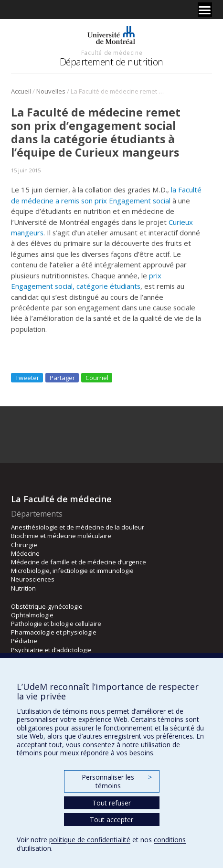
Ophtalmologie (32, 615)
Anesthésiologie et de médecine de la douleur (78, 527)
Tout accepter (111, 820)
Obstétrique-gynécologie (47, 606)
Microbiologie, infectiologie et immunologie (72, 571)
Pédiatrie (24, 641)
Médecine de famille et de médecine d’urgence (79, 562)
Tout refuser (111, 803)
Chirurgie (24, 545)
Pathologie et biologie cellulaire (56, 624)
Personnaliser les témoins (117, 781)
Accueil (21, 91)
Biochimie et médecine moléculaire (61, 536)
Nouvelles (51, 91)
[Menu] (205, 10)
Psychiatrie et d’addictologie (51, 650)
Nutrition (23, 588)
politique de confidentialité (90, 840)
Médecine (25, 553)
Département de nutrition (111, 62)
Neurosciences (33, 579)
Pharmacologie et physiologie (54, 632)
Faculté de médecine (112, 53)
